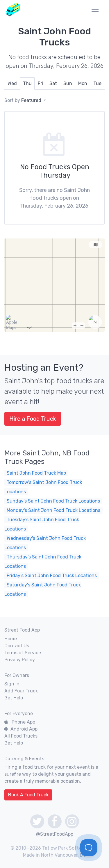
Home (11, 639)
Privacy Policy (20, 660)
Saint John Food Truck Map (36, 473)
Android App (21, 729)
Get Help (14, 698)
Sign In (12, 684)
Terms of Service (23, 653)
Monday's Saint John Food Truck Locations (53, 510)
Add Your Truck (21, 691)
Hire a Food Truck (33, 419)
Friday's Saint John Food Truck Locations (52, 576)
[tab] (12, 84)
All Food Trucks (21, 736)
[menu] (95, 9)
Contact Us (17, 646)
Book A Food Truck (28, 795)
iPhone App (20, 722)
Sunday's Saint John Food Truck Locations (53, 501)
